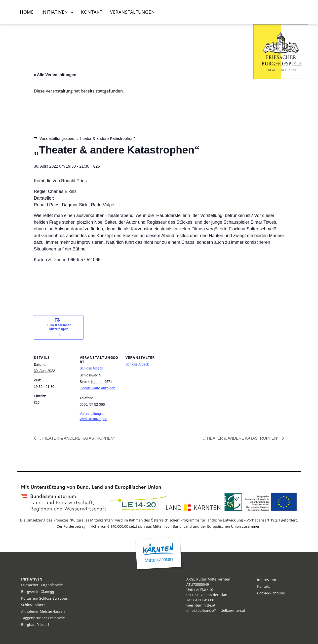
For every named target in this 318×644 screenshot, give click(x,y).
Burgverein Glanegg (38, 592)
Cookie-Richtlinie (271, 593)
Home (27, 12)
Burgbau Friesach (36, 625)
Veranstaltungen (132, 12)
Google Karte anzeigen (98, 388)
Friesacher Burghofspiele (42, 585)
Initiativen (55, 12)
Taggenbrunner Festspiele (43, 618)
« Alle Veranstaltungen (55, 75)
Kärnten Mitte (159, 554)
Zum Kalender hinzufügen (59, 327)
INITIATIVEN (32, 579)
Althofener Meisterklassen (43, 611)
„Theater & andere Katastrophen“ (77, 438)
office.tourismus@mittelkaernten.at (216, 610)
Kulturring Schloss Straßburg (45, 598)
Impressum (267, 580)
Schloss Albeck (91, 368)
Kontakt (92, 12)
